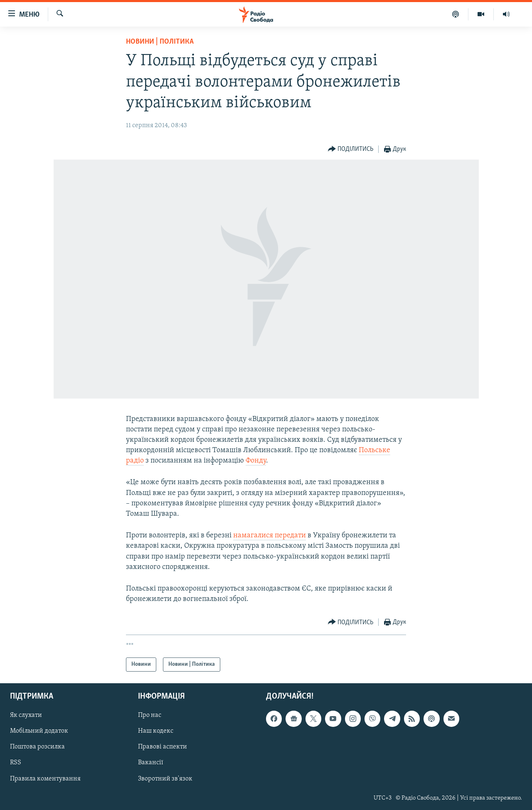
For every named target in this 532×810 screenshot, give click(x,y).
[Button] (351, 149)
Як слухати (26, 716)
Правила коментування (45, 779)
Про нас (150, 716)
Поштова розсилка (37, 747)
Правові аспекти (163, 747)
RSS (16, 763)
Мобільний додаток (39, 731)
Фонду (256, 461)
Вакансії (151, 763)
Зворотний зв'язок (165, 779)
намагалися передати (270, 535)
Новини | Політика (160, 42)
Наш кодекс (156, 731)
